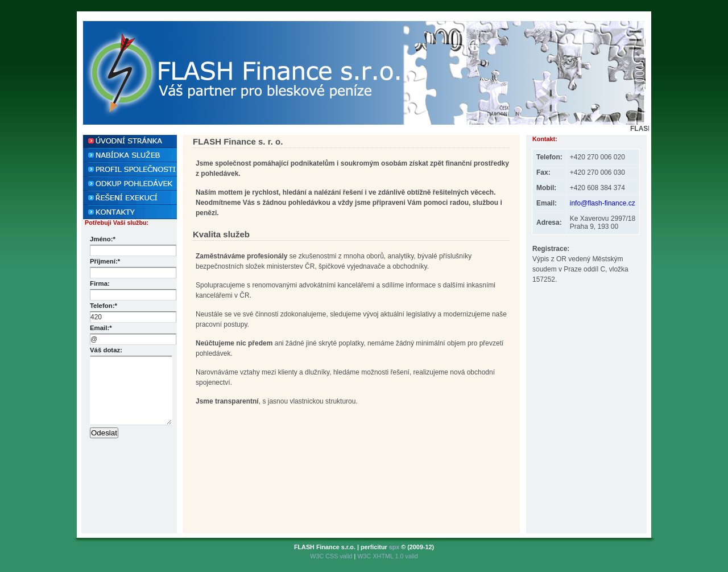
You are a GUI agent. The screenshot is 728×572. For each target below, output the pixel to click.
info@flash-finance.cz (603, 203)
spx (394, 547)
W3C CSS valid (332, 556)
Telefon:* (104, 306)
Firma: (100, 283)
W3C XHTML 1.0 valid (387, 556)
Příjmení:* (105, 261)
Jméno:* (103, 239)
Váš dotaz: (106, 350)
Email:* (101, 328)
